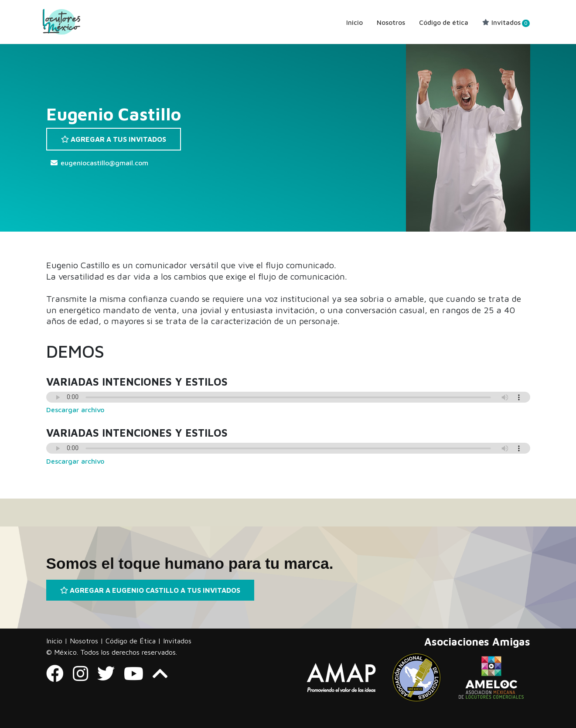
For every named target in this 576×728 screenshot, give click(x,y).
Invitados (506, 22)
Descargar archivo (75, 410)
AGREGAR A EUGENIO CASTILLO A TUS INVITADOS (150, 590)
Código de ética (444, 22)
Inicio (354, 22)
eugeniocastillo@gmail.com (104, 163)
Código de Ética (131, 641)
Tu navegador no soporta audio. (288, 397)
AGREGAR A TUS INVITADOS (114, 139)
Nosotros (391, 22)
